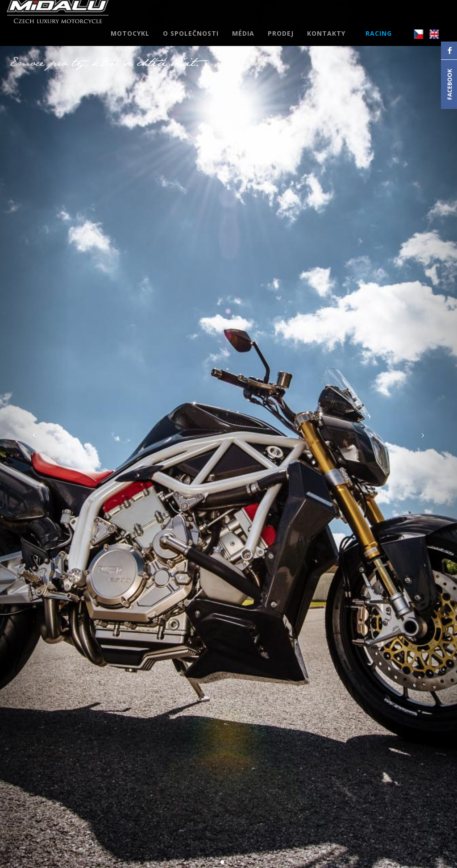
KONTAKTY (326, 42)
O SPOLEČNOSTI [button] (191, 42)
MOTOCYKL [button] (130, 42)
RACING (379, 42)
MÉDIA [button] (243, 42)
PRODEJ (281, 42)
